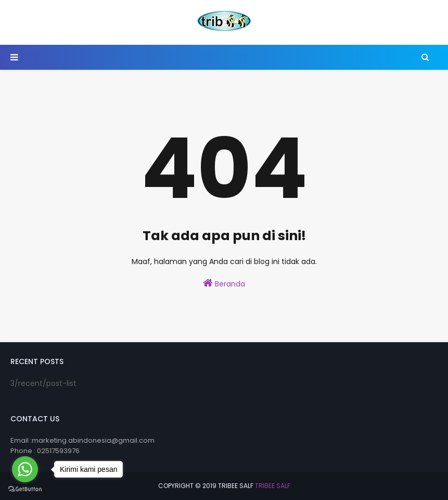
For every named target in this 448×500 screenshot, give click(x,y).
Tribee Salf (273, 486)
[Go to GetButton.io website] (25, 489)
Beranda (224, 283)
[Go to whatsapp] (25, 469)
